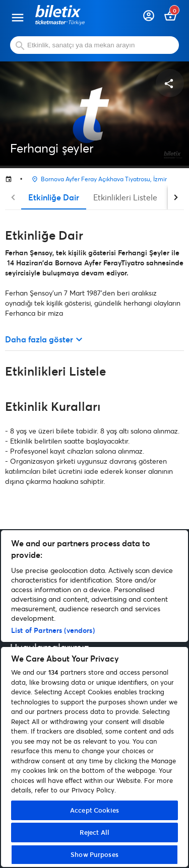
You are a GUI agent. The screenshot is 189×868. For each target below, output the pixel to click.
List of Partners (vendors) (53, 630)
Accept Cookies (94, 810)
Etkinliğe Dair (54, 197)
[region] (94, 699)
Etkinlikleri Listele (125, 197)
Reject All (94, 832)
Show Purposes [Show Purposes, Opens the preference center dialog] (94, 854)
